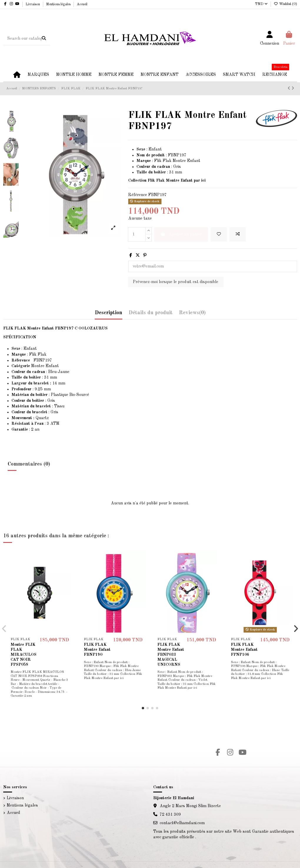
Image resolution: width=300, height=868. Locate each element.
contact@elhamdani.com (182, 823)
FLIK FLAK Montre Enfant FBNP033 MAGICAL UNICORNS (171, 654)
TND (261, 4)
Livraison (33, 4)
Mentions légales (59, 4)
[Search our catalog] (44, 39)
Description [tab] (109, 313)
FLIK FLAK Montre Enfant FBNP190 (97, 650)
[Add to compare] (238, 234)
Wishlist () (285, 4)
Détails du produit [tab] (151, 313)
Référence (138, 195)
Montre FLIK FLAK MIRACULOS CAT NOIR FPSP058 (24, 654)
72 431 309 (170, 815)
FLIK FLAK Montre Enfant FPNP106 (244, 650)
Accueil (82, 4)
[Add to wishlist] (219, 234)
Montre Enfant (35, 366)
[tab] (192, 314)
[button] (143, 708)
